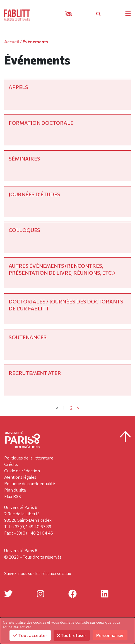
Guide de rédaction (22, 471)
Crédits (11, 464)
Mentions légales (20, 477)
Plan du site (15, 490)
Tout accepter (30, 635)
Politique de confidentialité (30, 483)
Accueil (12, 41)
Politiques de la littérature (29, 458)
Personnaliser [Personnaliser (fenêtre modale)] (110, 635)
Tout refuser (72, 635)
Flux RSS (13, 496)
